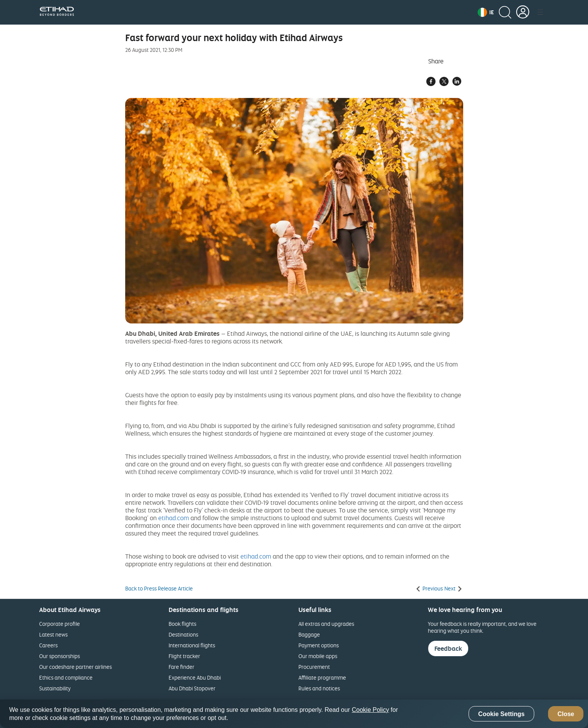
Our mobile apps (318, 656)
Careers (48, 645)
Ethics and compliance (66, 677)
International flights (192, 645)
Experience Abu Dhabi (195, 677)
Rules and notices (319, 688)
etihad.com (174, 518)
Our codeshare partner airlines (75, 667)
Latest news (53, 634)
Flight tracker (184, 656)
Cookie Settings (501, 714)
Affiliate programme (322, 677)
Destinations (183, 634)
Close (566, 714)
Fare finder (181, 667)
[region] (294, 714)
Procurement (314, 667)
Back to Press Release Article (159, 589)
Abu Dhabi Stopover (192, 688)
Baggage (309, 634)
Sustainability (55, 688)
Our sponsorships (60, 656)
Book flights (182, 624)
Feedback (448, 648)
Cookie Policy (370, 710)
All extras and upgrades (326, 624)
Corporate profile (60, 624)
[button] (486, 12)
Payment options (319, 645)
